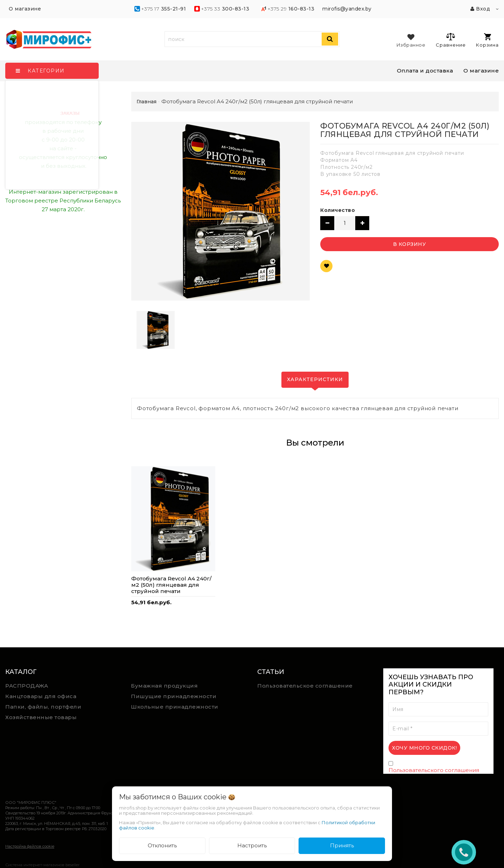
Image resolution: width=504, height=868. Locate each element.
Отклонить (162, 845)
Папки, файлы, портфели (43, 707)
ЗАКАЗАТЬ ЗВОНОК (467, 852)
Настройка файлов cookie (30, 846)
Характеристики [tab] (315, 379)
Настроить (252, 845)
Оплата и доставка (425, 71)
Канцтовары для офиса (41, 696)
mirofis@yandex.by (347, 9)
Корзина (487, 40)
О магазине (481, 71)
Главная (146, 102)
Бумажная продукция (164, 686)
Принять (342, 845)
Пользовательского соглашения (434, 770)
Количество (338, 210)
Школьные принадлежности (175, 707)
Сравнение (451, 40)
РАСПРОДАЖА (27, 686)
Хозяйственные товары (41, 717)
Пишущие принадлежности (174, 696)
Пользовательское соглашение (305, 686)
